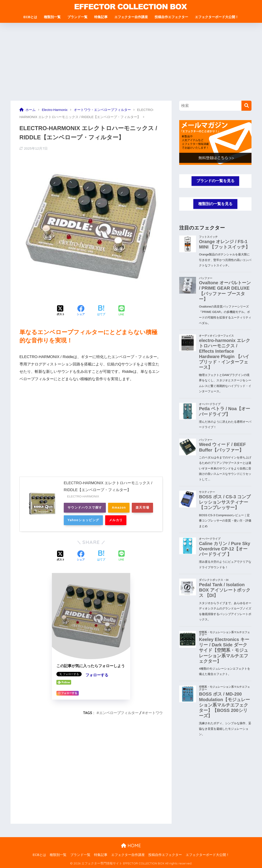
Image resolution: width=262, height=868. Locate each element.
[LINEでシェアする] (121, 311)
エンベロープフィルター (119, 713)
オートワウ (154, 713)
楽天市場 (144, 508)
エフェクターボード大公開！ (217, 17)
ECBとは (30, 17)
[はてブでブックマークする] (101, 311)
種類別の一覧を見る (215, 204)
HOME (131, 846)
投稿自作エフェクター (171, 17)
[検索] (246, 106)
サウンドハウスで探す (85, 508)
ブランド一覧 (77, 17)
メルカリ (117, 520)
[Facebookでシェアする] (81, 311)
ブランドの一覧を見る (215, 181)
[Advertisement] (131, 62)
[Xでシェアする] (61, 311)
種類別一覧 (52, 17)
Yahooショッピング (84, 520)
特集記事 (101, 17)
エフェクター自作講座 (131, 17)
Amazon (120, 508)
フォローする (97, 675)
